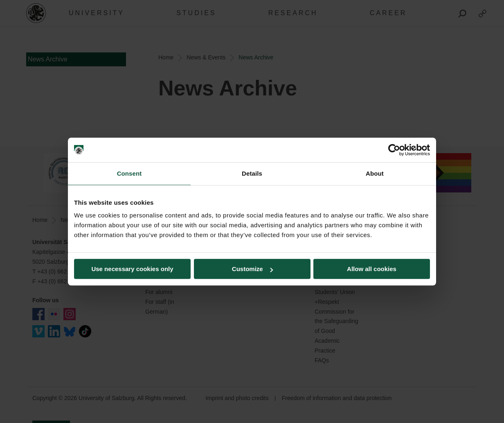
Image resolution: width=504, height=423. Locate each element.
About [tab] (375, 173)
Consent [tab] (129, 173)
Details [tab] (252, 173)
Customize (252, 269)
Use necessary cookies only (132, 269)
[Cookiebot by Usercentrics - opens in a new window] (394, 150)
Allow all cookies (372, 269)
